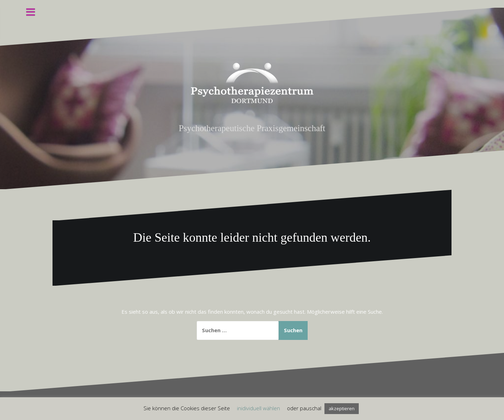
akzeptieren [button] (342, 408)
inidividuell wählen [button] (258, 408)
